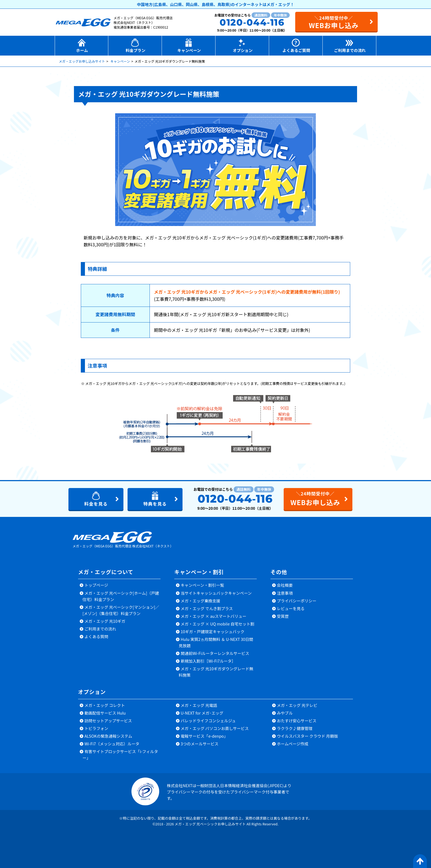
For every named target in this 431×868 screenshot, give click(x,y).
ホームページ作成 (292, 744)
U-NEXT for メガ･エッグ (202, 713)
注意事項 (285, 593)
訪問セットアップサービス (108, 721)
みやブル (285, 713)
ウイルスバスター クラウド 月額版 (307, 736)
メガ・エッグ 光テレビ (297, 705)
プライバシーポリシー (297, 601)
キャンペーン (120, 61)
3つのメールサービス (200, 744)
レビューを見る (291, 609)
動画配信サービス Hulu (105, 713)
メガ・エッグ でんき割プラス (207, 609)
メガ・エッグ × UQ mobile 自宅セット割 (217, 624)
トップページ (96, 585)
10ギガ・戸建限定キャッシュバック (212, 632)
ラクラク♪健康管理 (295, 728)
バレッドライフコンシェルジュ (208, 721)
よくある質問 (96, 637)
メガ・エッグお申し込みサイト (82, 61)
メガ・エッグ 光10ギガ (105, 621)
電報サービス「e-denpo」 (204, 736)
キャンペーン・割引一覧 (202, 585)
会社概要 (285, 585)
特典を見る (155, 504)
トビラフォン (96, 728)
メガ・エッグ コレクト (105, 705)
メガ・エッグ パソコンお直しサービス (215, 728)
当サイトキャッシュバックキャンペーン (216, 593)
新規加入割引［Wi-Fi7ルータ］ (208, 661)
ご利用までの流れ (100, 629)
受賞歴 (283, 616)
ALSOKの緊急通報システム (108, 736)
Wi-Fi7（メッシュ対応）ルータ (112, 744)
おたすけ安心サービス (297, 721)
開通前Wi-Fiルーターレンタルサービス (215, 653)
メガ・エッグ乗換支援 (200, 601)
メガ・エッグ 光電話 (199, 705)
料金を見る (96, 504)
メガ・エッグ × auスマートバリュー (213, 616)
